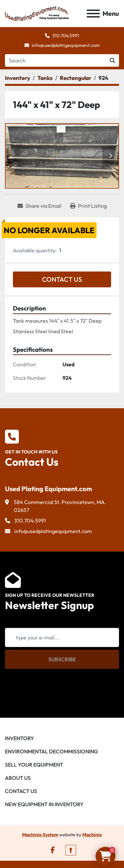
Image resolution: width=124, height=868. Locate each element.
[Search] (55, 60)
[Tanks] (45, 78)
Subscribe (62, 659)
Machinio (92, 835)
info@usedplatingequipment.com (66, 45)
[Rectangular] (76, 78)
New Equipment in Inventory (44, 804)
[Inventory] (18, 78)
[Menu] (93, 14)
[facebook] (53, 850)
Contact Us (62, 279)
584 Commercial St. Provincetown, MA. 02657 (60, 506)
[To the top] (71, 850)
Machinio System (40, 835)
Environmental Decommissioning (51, 751)
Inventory (20, 738)
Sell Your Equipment (34, 765)
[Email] (62, 637)
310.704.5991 (66, 36)
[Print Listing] (88, 206)
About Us (18, 778)
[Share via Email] (40, 206)
